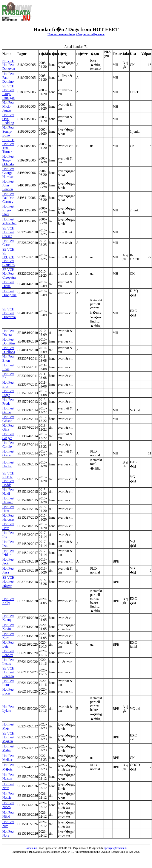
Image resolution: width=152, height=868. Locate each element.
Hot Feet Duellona (9, 350)
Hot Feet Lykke (8, 709)
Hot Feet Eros (8, 384)
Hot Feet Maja (8, 726)
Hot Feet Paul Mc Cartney (8, 198)
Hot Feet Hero (8, 526)
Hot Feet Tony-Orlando (8, 160)
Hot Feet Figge (8, 393)
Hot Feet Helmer (8, 500)
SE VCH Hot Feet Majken (8, 737)
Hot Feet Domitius (9, 341)
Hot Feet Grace (8, 453)
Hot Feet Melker (8, 758)
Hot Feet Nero (8, 786)
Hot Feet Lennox (8, 653)
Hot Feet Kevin (8, 627)
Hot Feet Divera (8, 333)
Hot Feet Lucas (8, 691)
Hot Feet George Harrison (8, 173)
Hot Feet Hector (8, 464)
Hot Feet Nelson (8, 777)
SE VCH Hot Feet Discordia (9, 313)
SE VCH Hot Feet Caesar (8, 232)
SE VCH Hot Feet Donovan (9, 65)
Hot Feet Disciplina (9, 293)
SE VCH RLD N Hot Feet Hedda (8, 479)
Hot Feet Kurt (8, 636)
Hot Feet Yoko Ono (9, 221)
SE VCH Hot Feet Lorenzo (8, 672)
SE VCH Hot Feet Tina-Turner (8, 146)
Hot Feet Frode (8, 402)
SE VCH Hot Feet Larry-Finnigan (8, 92)
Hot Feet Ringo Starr (8, 210)
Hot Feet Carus (8, 243)
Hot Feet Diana (8, 284)
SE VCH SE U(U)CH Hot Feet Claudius (8, 257)
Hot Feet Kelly (8, 601)
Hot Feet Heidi (8, 492)
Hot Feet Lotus (8, 683)
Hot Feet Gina (8, 427)
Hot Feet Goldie (8, 445)
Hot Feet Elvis (8, 367)
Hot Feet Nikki (8, 815)
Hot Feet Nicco (8, 805)
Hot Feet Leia (8, 644)
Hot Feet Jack (8, 561)
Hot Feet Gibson (8, 419)
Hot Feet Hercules (8, 517)
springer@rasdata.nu (116, 848)
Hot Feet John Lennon (8, 185)
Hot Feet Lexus (8, 662)
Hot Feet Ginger (8, 436)
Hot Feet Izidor (8, 553)
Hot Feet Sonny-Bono (8, 131)
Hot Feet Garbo (8, 410)
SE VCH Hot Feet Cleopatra (9, 274)
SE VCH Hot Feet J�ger (8, 582)
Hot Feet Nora (8, 833)
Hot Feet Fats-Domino (8, 78)
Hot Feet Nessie (8, 796)
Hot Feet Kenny (8, 618)
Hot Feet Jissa (8, 570)
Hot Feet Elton (8, 359)
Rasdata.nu (31, 848)
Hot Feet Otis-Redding (8, 119)
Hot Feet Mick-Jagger (8, 106)
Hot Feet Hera (8, 509)
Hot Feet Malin (8, 748)
